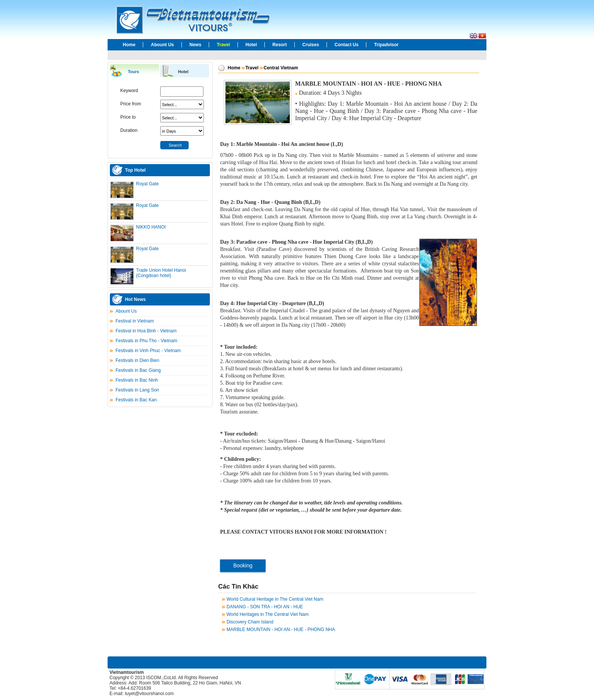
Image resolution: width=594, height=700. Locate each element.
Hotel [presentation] (183, 72)
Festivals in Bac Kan (136, 400)
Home (129, 45)
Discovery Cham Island (250, 622)
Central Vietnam (281, 68)
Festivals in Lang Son (137, 390)
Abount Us (162, 45)
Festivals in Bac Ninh (137, 380)
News (195, 45)
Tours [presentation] (133, 72)
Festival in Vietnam (135, 321)
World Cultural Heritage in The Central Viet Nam (275, 599)
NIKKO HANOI (151, 227)
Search (175, 145)
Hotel (251, 45)
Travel (223, 45)
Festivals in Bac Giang (138, 370)
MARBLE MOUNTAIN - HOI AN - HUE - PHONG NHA (281, 630)
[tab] (134, 71)
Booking (243, 565)
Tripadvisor (386, 45)
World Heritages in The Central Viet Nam (268, 614)
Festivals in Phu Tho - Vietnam (146, 341)
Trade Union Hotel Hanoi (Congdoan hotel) (161, 273)
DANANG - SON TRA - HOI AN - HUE (265, 607)
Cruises (311, 45)
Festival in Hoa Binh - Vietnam (146, 331)
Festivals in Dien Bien (137, 360)
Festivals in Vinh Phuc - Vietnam (148, 351)
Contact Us (346, 45)
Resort (280, 45)
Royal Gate (147, 184)
